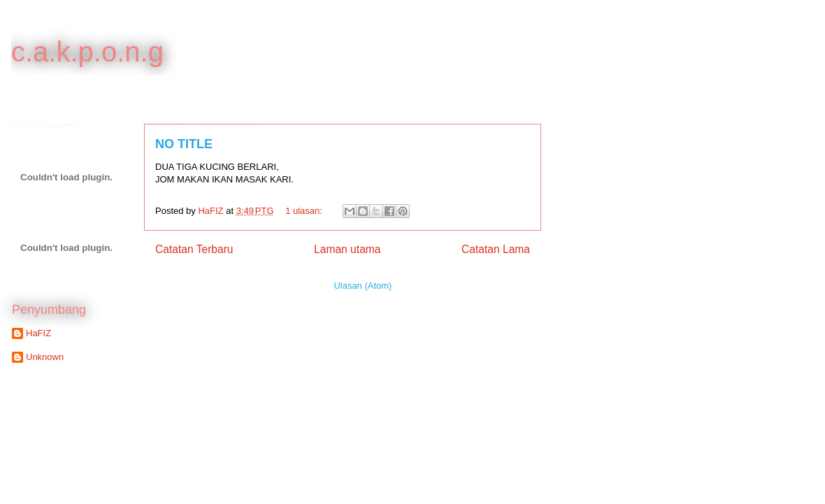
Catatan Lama (496, 249)
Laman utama (347, 249)
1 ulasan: (305, 211)
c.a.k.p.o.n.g (87, 52)
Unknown (45, 357)
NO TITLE (184, 144)
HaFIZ (38, 333)
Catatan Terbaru (194, 249)
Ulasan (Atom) (363, 286)
